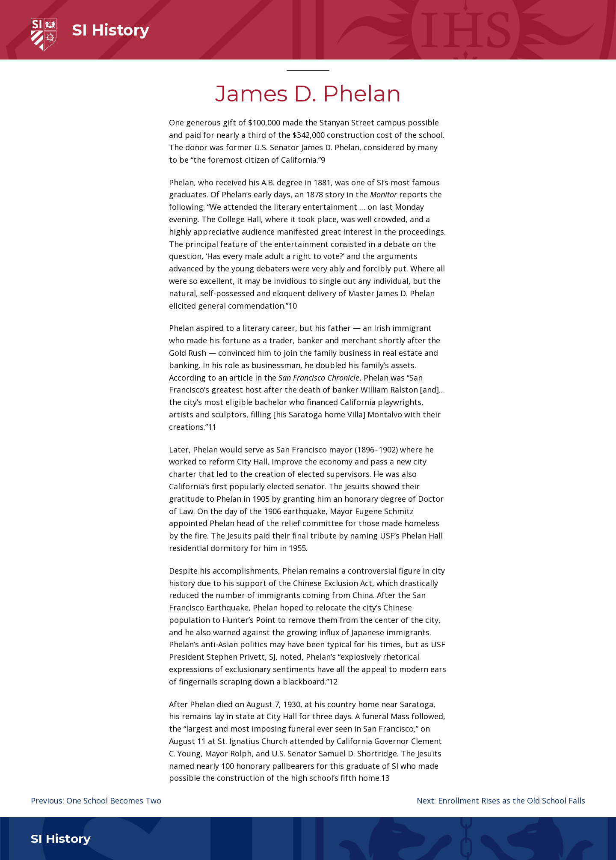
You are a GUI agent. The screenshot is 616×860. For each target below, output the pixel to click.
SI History (111, 30)
